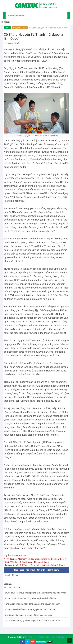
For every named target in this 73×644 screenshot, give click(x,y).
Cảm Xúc (61, 637)
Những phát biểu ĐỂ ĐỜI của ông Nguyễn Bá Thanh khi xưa (30, 609)
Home (7, 28)
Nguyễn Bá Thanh (20, 28)
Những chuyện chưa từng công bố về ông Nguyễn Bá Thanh (30, 598)
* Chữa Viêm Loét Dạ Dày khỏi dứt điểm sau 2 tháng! (26, 562)
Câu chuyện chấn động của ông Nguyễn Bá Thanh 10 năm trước (32, 621)
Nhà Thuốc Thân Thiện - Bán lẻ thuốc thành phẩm (36, 570)
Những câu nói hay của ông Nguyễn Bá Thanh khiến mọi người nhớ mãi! (35, 593)
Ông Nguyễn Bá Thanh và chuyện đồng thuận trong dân (28, 615)
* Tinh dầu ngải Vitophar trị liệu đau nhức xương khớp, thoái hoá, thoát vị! (35, 559)
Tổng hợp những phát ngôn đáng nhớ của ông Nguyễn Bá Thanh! (32, 604)
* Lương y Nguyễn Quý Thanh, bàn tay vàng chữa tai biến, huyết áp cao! (34, 565)
